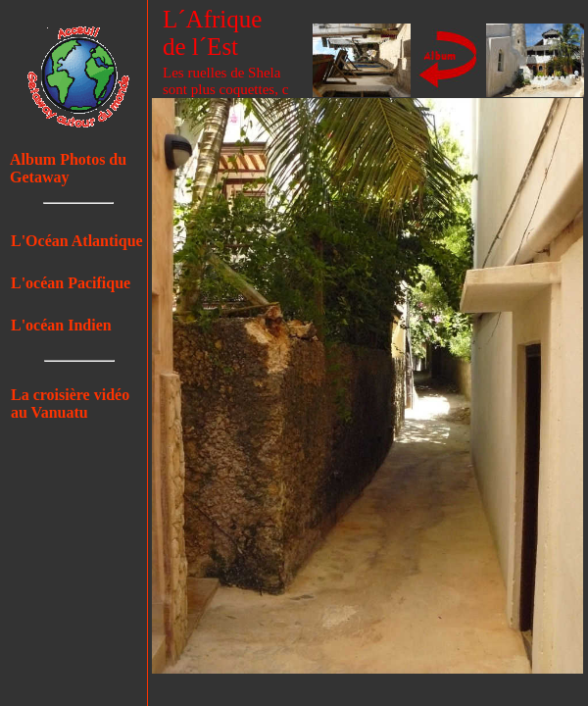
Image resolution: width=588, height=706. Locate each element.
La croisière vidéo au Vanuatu (70, 403)
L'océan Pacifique (71, 283)
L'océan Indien (61, 325)
